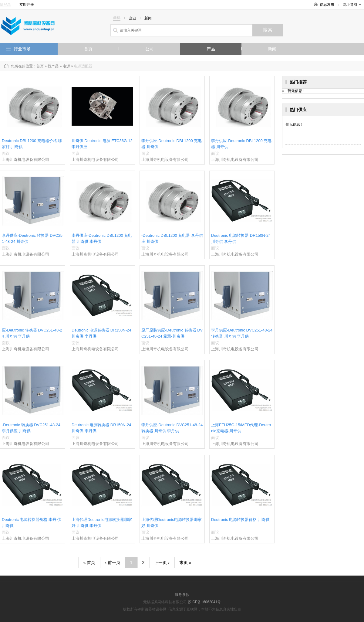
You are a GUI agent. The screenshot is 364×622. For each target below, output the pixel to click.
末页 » (185, 563)
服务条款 (182, 595)
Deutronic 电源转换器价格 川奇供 (240, 520)
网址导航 (352, 5)
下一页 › (162, 563)
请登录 (5, 5)
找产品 (53, 66)
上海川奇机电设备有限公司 (25, 160)
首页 (88, 49)
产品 (211, 49)
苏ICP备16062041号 (204, 602)
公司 (150, 49)
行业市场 (22, 49)
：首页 (38, 66)
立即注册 (27, 5)
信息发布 (327, 5)
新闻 (272, 49)
